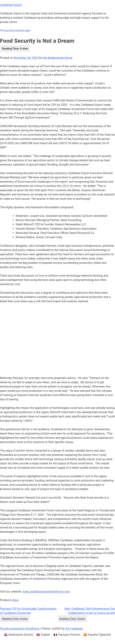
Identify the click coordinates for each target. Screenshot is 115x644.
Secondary (16, 31)
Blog (15, 600)
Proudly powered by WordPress (20, 629)
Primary (5, 31)
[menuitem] (19, 635)
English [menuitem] (46, 635)
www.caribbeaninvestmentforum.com (46, 592)
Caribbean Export (11, 5)
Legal (27, 31)
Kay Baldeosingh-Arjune (57, 58)
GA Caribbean (74, 629)
